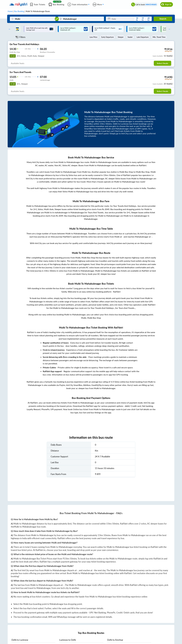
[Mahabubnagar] (81, 19)
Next (169, 29)
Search (163, 19)
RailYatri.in (41, 550)
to (20, 640)
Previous (9, 29)
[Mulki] (33, 19)
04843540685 (151, 5)
